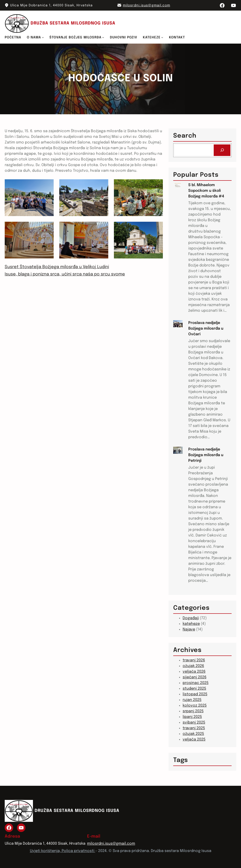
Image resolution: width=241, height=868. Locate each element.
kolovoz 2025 (195, 706)
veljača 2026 (194, 672)
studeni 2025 (194, 689)
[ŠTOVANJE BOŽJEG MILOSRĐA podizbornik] (103, 37)
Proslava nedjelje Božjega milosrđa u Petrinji (206, 455)
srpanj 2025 (193, 711)
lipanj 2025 (192, 717)
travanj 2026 (194, 660)
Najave (189, 629)
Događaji (191, 618)
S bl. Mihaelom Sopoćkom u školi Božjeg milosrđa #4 (206, 191)
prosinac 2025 (196, 683)
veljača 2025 (194, 739)
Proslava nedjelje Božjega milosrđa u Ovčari (206, 329)
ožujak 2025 (193, 734)
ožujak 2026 (193, 666)
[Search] (222, 150)
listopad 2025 (195, 694)
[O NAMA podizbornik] (43, 37)
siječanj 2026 (195, 677)
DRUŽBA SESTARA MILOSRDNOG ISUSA (73, 23)
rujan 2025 (192, 700)
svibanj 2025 (194, 723)
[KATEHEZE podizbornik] (162, 37)
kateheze (191, 624)
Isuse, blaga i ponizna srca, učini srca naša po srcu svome (65, 274)
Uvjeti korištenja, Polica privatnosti (63, 851)
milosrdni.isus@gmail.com (147, 5)
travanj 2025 (194, 728)
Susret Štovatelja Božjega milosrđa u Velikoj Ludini (57, 267)
